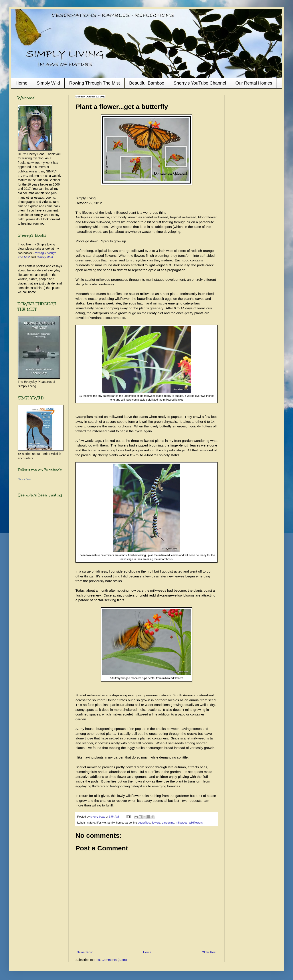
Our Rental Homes (254, 83)
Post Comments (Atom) (111, 960)
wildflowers (196, 823)
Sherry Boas (25, 479)
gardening (168, 823)
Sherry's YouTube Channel (200, 83)
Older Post (209, 952)
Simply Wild (48, 83)
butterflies (144, 823)
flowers (156, 823)
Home (21, 83)
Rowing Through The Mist (95, 83)
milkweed (182, 823)
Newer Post (85, 952)
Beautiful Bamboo (147, 83)
